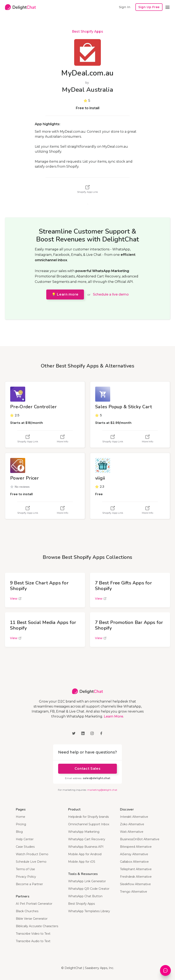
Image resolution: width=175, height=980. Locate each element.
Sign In (125, 7)
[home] (20, 7)
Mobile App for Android (85, 854)
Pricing (21, 824)
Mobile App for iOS (82, 862)
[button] (167, 7)
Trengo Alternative (134, 892)
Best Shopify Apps (87, 32)
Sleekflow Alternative (135, 884)
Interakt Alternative (134, 817)
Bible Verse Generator (32, 919)
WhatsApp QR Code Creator (89, 889)
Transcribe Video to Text (33, 934)
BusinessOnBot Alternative (140, 839)
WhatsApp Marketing (84, 832)
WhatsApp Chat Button (85, 896)
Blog (19, 832)
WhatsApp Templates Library (89, 911)
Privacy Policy (26, 877)
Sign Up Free (149, 7)
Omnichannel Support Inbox (89, 824)
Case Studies (25, 847)
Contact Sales (87, 769)
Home (21, 817)
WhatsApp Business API (86, 847)
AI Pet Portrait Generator (34, 904)
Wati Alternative (132, 832)
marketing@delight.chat (102, 790)
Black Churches (27, 911)
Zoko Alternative (132, 824)
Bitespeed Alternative (136, 847)
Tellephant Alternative (136, 869)
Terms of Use (25, 869)
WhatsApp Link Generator (87, 881)
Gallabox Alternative (134, 862)
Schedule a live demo (111, 294)
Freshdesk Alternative (136, 877)
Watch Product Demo (32, 854)
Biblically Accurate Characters (37, 926)
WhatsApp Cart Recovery (87, 839)
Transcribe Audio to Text (33, 941)
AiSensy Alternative (134, 854)
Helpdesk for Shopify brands (88, 817)
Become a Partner (29, 884)
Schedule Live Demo (31, 862)
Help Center (25, 839)
